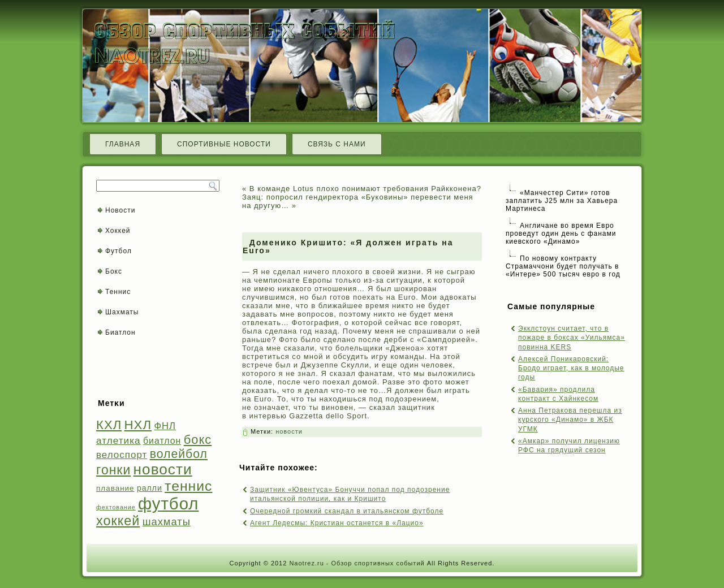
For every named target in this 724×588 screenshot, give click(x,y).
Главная (123, 144)
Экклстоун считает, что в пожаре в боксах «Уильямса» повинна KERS (572, 338)
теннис (188, 486)
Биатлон (120, 332)
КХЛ (109, 425)
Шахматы (122, 312)
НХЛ (138, 425)
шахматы (167, 522)
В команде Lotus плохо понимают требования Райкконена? (365, 189)
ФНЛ (165, 426)
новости (163, 469)
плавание (115, 488)
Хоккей (118, 231)
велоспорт (122, 455)
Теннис (118, 292)
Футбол (118, 251)
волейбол (179, 454)
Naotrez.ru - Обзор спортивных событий (357, 563)
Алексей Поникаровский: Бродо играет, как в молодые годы (571, 368)
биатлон (162, 441)
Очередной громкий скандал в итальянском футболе (347, 511)
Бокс (114, 271)
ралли (150, 488)
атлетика (118, 440)
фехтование (116, 507)
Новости (120, 210)
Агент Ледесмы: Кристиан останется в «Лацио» (337, 523)
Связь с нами (337, 144)
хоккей (118, 521)
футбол (168, 503)
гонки (113, 470)
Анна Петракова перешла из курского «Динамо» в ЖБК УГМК (570, 420)
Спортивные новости (224, 144)
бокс (198, 440)
